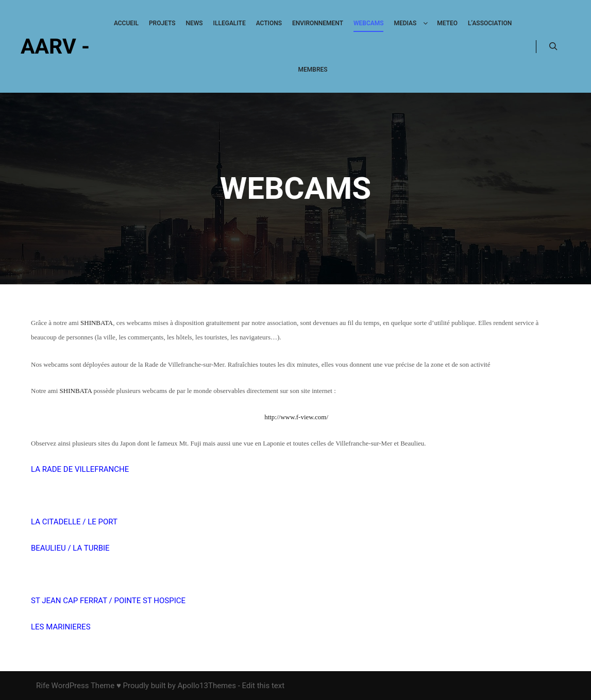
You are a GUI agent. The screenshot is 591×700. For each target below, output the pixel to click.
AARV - (55, 46)
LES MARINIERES (61, 627)
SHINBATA (97, 323)
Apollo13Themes (207, 686)
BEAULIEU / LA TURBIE (70, 548)
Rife (43, 686)
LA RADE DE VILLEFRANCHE (80, 469)
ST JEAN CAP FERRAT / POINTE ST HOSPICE (108, 601)
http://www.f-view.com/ (296, 417)
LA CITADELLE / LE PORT (75, 522)
